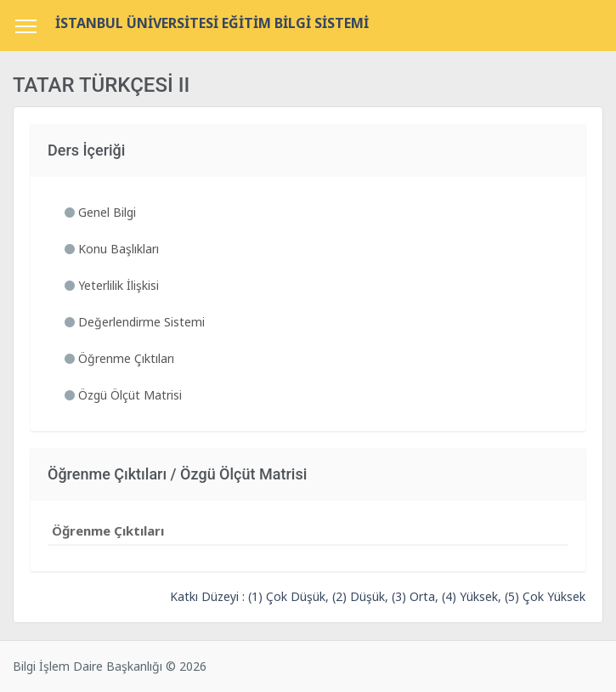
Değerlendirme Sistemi (135, 322)
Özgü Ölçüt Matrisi (123, 395)
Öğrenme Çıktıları (119, 358)
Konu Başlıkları (112, 249)
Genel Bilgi (100, 212)
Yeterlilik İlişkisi (112, 285)
